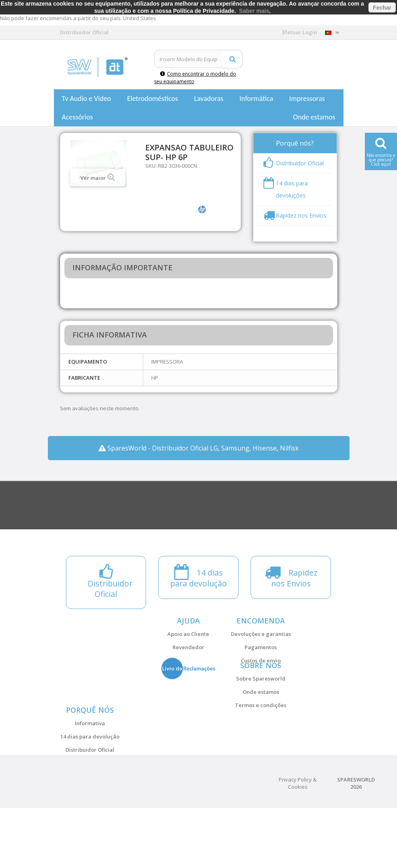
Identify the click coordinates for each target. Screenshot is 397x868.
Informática (256, 99)
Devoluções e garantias (261, 634)
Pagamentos (261, 647)
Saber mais (254, 11)
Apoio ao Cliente (188, 634)
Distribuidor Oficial (90, 790)
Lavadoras (209, 99)
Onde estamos (314, 117)
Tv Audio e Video (86, 99)
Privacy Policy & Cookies (298, 843)
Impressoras (307, 99)
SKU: (151, 166)
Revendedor (188, 647)
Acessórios (78, 117)
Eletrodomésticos (152, 99)
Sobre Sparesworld (261, 699)
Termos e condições (261, 725)
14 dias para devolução (90, 777)
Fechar (382, 8)
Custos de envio (261, 660)
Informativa (90, 763)
